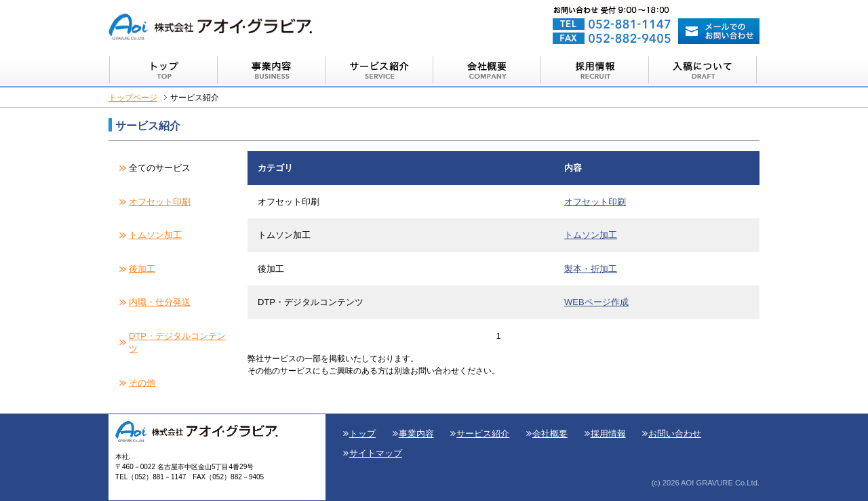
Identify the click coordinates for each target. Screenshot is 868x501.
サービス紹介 (483, 434)
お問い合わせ (675, 434)
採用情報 (608, 434)
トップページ (133, 97)
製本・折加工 (591, 269)
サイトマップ (376, 453)
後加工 (142, 269)
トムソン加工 (155, 235)
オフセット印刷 (160, 202)
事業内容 (416, 434)
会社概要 (550, 434)
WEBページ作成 (596, 302)
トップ (362, 434)
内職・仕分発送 (160, 302)
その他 (142, 383)
